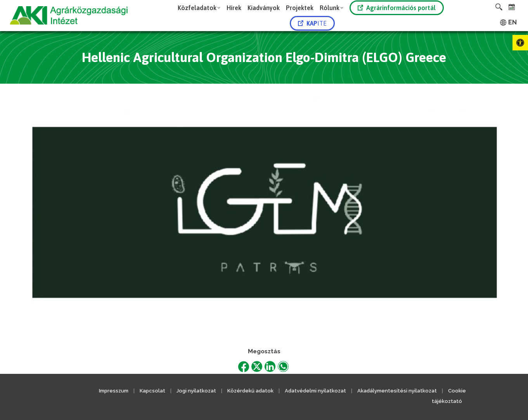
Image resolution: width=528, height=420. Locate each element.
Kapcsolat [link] (152, 391)
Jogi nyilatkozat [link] (196, 391)
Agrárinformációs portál (397, 8)
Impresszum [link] (114, 391)
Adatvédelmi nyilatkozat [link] (315, 391)
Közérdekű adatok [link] (250, 391)
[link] (520, 43)
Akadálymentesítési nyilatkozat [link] (397, 391)
